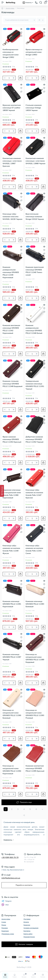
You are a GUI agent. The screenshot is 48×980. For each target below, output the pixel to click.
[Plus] (14, 78)
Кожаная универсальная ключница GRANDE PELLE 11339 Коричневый (11, 272)
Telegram (7, 901)
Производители (29, 937)
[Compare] (21, 36)
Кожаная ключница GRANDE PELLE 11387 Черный (12, 657)
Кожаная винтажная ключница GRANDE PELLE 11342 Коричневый (11, 329)
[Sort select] (20, 20)
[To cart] (20, 78)
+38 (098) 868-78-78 (10, 857)
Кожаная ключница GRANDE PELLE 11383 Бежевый (35, 604)
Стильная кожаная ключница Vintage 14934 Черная (34, 108)
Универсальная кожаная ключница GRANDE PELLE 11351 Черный (35, 385)
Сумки (4, 922)
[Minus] (5, 78)
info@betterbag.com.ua (11, 878)
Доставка (27, 919)
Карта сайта (28, 934)
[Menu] (3, 2)
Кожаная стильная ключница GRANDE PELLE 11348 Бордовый (12, 384)
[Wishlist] (21, 32)
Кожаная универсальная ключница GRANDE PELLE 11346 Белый (34, 329)
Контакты (27, 931)
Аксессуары (10, 8)
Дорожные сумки (8, 934)
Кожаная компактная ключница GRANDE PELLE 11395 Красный (35, 768)
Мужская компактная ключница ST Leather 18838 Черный (12, 108)
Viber (5, 905)
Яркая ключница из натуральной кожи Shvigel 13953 (34, 52)
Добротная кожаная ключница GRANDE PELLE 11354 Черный (35, 439)
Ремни (4, 925)
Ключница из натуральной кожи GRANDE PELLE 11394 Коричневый (12, 770)
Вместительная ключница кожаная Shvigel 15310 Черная (35, 217)
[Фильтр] (2, 491)
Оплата (26, 922)
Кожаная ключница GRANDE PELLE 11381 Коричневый (12, 604)
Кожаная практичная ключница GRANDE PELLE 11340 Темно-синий (35, 271)
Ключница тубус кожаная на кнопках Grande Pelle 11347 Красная (34, 494)
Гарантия (27, 925)
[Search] (41, 2)
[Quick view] (21, 29)
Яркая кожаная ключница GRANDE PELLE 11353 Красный (12, 439)
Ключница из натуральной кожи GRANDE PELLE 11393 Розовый (35, 714)
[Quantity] (9, 78)
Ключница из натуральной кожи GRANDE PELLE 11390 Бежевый (12, 714)
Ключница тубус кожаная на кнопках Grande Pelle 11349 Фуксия (11, 549)
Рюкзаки (5, 928)
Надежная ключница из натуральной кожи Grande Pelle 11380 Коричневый (12, 494)
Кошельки (5, 931)
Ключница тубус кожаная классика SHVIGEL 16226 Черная (12, 217)
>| (24, 815)
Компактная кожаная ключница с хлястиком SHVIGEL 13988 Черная (36, 161)
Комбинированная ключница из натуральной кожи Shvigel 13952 (11, 53)
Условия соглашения (31, 928)
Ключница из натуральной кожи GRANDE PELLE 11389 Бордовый (35, 658)
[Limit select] (41, 20)
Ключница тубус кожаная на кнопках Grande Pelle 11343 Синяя (34, 549)
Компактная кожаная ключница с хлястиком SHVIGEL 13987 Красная (12, 162)
